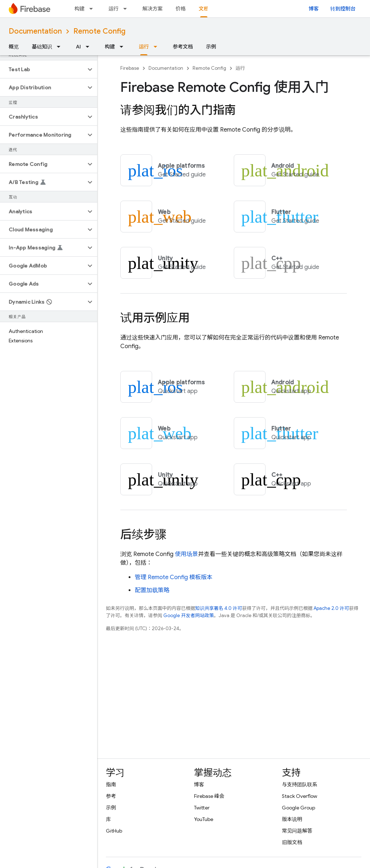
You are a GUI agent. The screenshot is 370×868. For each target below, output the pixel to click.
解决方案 (152, 9)
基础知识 (42, 47)
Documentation (35, 31)
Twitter (202, 808)
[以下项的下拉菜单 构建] (93, 9)
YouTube (204, 819)
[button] (43, 69)
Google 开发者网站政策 (189, 615)
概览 (14, 47)
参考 (111, 796)
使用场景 (186, 554)
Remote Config (99, 31)
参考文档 (183, 47)
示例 (211, 47)
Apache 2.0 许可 (331, 608)
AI (78, 47)
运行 (113, 9)
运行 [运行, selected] (144, 47)
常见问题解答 (297, 831)
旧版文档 (292, 842)
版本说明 (292, 819)
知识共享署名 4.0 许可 (219, 608)
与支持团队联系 (300, 784)
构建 (79, 9)
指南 (111, 784)
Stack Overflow (300, 796)
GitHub (114, 831)
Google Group (298, 808)
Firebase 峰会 (209, 796)
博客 (314, 9)
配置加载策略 (152, 590)
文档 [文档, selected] (204, 9)
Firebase (130, 68)
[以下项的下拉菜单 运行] (127, 9)
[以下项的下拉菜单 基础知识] (61, 47)
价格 (181, 9)
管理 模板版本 (174, 577)
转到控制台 (343, 9)
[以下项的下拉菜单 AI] (90, 47)
